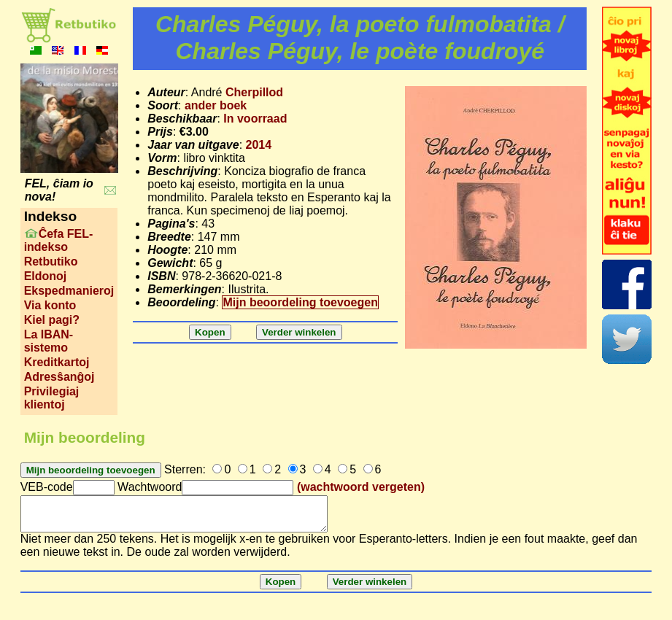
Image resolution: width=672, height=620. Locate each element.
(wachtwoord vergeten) (361, 487)
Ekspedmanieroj (69, 291)
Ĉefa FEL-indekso (59, 240)
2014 (259, 145)
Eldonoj (46, 276)
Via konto (50, 305)
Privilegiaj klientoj (52, 398)
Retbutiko (51, 261)
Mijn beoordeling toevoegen (300, 302)
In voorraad (255, 119)
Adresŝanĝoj (59, 377)
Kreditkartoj (57, 362)
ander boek (216, 105)
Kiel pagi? (52, 320)
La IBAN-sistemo (49, 341)
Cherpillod (254, 92)
